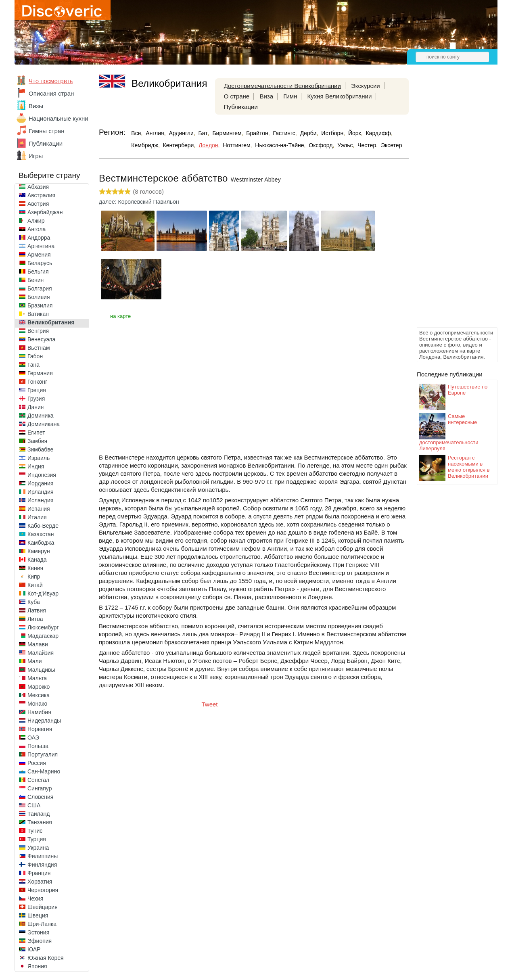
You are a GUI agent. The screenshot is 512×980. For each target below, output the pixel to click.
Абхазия (38, 187)
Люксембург (43, 627)
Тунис (35, 831)
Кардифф (378, 133)
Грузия (36, 399)
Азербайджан (45, 212)
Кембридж (145, 145)
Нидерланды (44, 721)
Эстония (38, 932)
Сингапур (40, 788)
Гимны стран (47, 131)
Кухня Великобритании (340, 96)
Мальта (37, 678)
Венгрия (38, 331)
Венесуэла (41, 339)
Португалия (43, 754)
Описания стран (51, 93)
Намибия (39, 712)
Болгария (40, 288)
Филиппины (43, 856)
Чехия (35, 899)
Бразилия (40, 305)
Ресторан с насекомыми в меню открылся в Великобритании (469, 467)
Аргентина (41, 246)
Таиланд (39, 814)
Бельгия (38, 272)
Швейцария (43, 907)
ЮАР (34, 949)
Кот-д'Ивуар (43, 593)
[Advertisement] (449, 204)
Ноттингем (236, 145)
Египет (36, 433)
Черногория (43, 890)
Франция (39, 873)
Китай (35, 585)
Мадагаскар (43, 636)
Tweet (210, 704)
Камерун (39, 551)
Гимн (290, 96)
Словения (40, 797)
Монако (37, 704)
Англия (155, 133)
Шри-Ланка (42, 924)
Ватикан (38, 314)
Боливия (39, 297)
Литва (35, 619)
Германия (40, 373)
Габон (35, 356)
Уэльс (345, 145)
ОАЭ (33, 738)
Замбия (37, 441)
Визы (36, 106)
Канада (37, 560)
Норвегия (40, 729)
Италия (37, 517)
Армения (39, 255)
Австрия (38, 204)
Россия (37, 763)
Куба (34, 602)
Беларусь (40, 263)
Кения (35, 568)
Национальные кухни (59, 118)
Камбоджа (41, 543)
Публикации (46, 143)
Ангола (37, 229)
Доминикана (44, 424)
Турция (37, 839)
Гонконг (37, 382)
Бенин (36, 280)
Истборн (332, 133)
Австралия (41, 195)
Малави (38, 644)
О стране (237, 96)
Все (136, 133)
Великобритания (51, 322)
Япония (37, 966)
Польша (38, 746)
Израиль (39, 458)
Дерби (308, 133)
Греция (37, 390)
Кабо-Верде (43, 526)
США (34, 805)
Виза (266, 96)
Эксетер (392, 145)
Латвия (37, 610)
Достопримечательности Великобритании (282, 86)
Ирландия (41, 492)
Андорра (39, 238)
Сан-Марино (44, 771)
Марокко (39, 687)
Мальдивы (41, 670)
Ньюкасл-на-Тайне (279, 145)
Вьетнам (39, 348)
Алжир (36, 221)
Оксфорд (321, 145)
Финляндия (42, 865)
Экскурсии (366, 86)
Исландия (40, 500)
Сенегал (38, 780)
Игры (36, 156)
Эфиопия (40, 941)
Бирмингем (227, 133)
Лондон (208, 145)
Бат (203, 133)
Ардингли (181, 133)
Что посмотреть (51, 81)
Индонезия (42, 475)
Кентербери (179, 145)
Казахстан (41, 534)
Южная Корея (46, 958)
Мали (35, 661)
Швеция (38, 915)
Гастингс (284, 133)
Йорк (355, 133)
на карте (120, 316)
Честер (367, 145)
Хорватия (40, 882)
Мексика (39, 695)
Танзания (40, 822)
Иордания (40, 483)
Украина (38, 848)
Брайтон (257, 133)
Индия (36, 466)
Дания (36, 407)
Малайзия (41, 653)
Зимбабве (40, 449)
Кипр (34, 577)
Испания (39, 509)
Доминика (41, 416)
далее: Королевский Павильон (139, 202)
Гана (33, 365)
